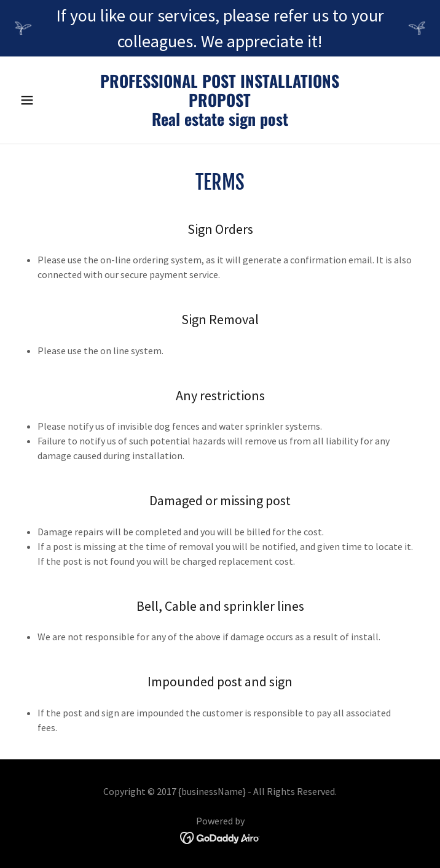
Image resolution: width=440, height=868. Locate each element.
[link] (220, 122)
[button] (45, 100)
